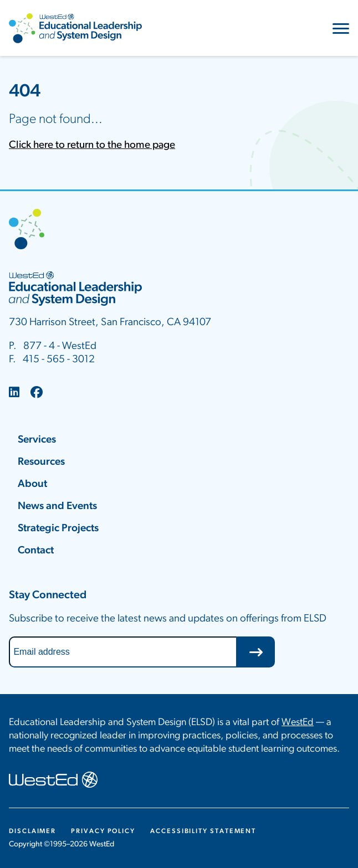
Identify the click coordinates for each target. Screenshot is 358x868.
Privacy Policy (103, 831)
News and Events (57, 507)
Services (37, 440)
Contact (36, 551)
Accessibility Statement (203, 831)
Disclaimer (32, 831)
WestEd (298, 723)
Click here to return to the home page (92, 145)
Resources (41, 462)
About (32, 484)
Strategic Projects (58, 529)
